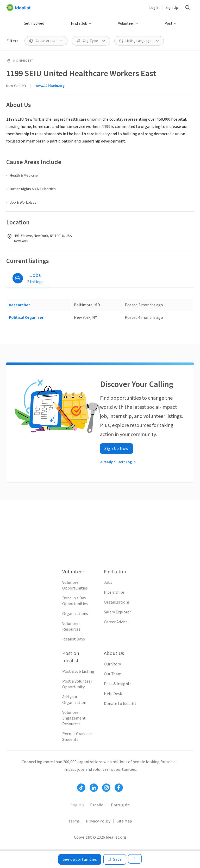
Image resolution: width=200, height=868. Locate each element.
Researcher (19, 305)
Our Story (112, 664)
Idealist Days (74, 639)
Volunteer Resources (71, 626)
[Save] (115, 859)
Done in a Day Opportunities (75, 601)
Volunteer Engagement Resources (74, 718)
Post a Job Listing (78, 671)
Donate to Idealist (120, 704)
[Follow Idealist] (81, 788)
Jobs (108, 582)
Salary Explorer (117, 612)
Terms (74, 821)
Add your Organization (74, 700)
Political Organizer (26, 318)
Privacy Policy (98, 821)
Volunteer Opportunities (75, 585)
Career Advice (116, 622)
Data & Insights (118, 684)
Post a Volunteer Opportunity (77, 684)
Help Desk (113, 694)
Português (120, 805)
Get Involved (34, 24)
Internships (114, 592)
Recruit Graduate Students (77, 737)
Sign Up (172, 8)
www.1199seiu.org (50, 86)
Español (97, 805)
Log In (154, 8)
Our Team (113, 674)
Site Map (124, 821)
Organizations (75, 614)
